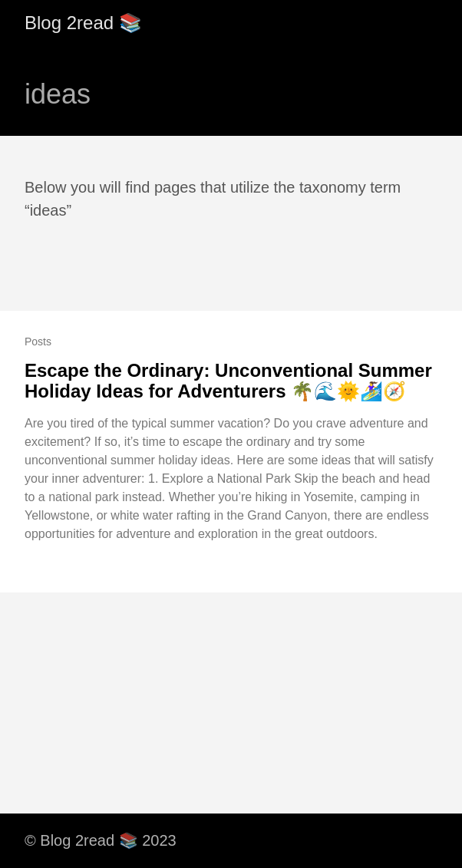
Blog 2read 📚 (83, 23)
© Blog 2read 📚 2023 (101, 840)
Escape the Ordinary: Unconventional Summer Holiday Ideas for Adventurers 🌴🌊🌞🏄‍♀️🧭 (228, 381)
